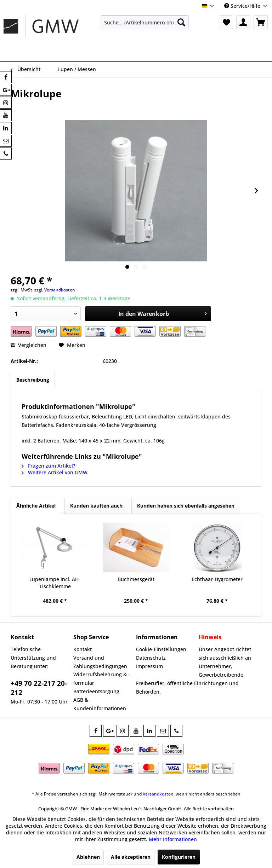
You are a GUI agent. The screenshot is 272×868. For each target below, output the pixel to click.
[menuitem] (145, 22)
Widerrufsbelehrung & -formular (102, 679)
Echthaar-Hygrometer (217, 579)
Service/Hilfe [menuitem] (243, 6)
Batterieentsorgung (96, 691)
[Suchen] (181, 22)
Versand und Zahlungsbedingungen (100, 662)
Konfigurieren (179, 857)
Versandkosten (158, 794)
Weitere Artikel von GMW (55, 472)
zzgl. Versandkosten (55, 290)
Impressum (149, 666)
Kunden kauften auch (96, 506)
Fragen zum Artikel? (48, 466)
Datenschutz (151, 658)
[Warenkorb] (261, 22)
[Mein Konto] (243, 22)
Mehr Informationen (173, 839)
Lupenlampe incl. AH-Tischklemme (55, 583)
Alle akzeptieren (131, 857)
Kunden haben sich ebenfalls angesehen (186, 506)
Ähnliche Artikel (36, 506)
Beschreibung (33, 380)
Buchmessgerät (136, 579)
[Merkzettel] (226, 22)
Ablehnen (88, 857)
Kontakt (83, 649)
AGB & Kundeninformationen (100, 704)
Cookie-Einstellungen (161, 649)
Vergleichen (29, 345)
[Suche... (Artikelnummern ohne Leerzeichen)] (145, 22)
